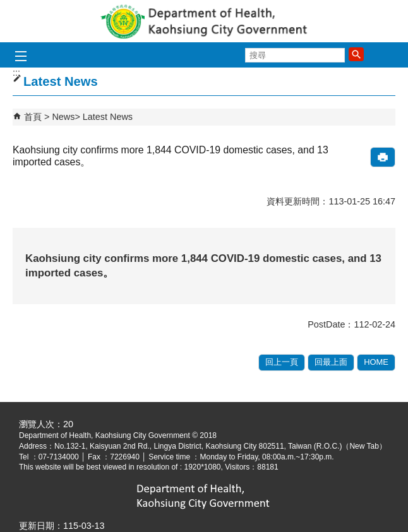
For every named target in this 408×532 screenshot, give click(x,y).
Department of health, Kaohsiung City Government (204, 21)
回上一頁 (282, 362)
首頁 (33, 117)
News (63, 117)
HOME (376, 362)
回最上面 (331, 362)
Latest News (108, 117)
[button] (356, 54)
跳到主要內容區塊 (7, 7)
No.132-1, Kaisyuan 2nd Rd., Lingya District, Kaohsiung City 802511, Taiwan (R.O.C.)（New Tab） (220, 446)
